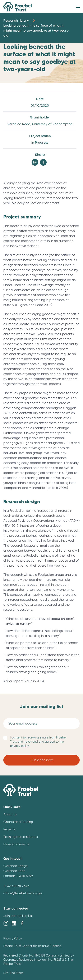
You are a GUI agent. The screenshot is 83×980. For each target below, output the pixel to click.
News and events (16, 844)
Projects (9, 829)
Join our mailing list (18, 916)
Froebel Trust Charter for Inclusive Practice (32, 946)
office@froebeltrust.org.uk (23, 893)
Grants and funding (18, 822)
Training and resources (21, 837)
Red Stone (17, 973)
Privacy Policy (13, 938)
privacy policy (19, 746)
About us (10, 814)
